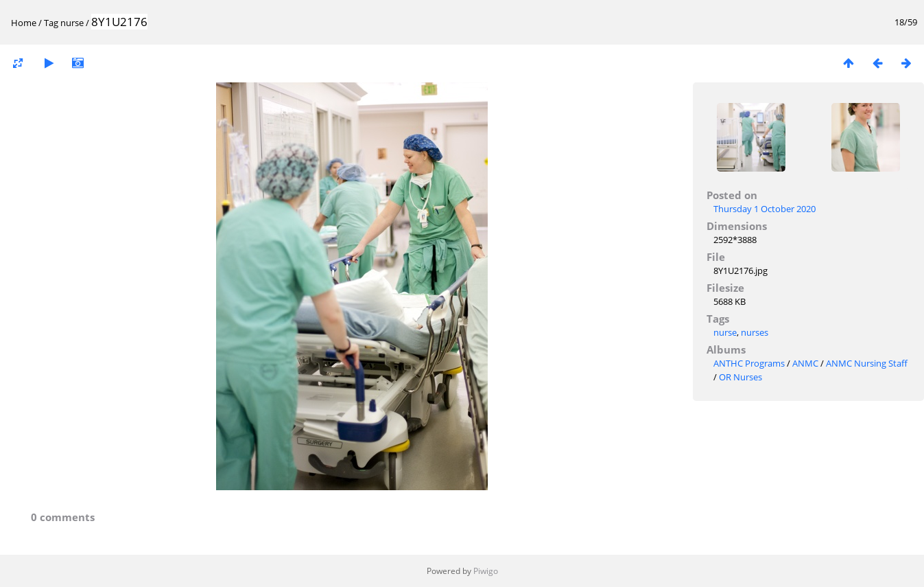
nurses (755, 332)
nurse (72, 23)
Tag (51, 23)
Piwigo (486, 571)
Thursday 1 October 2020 (765, 209)
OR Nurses (741, 377)
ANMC (805, 363)
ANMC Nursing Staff (867, 363)
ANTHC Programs (749, 363)
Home (24, 23)
